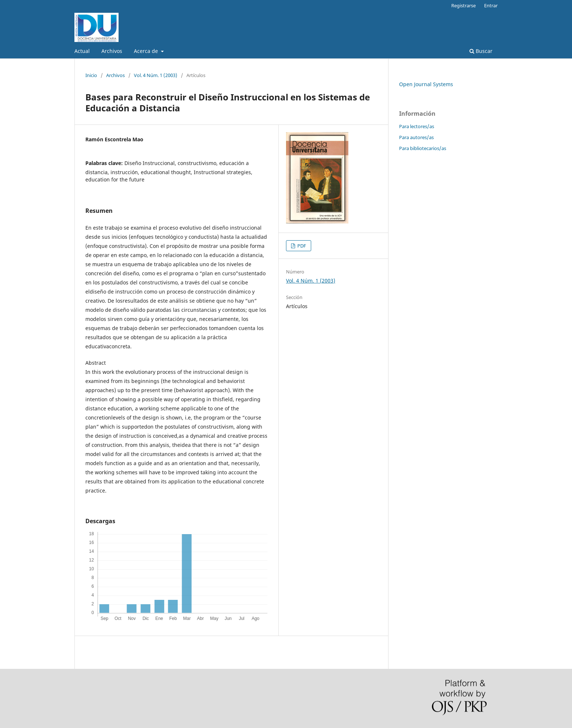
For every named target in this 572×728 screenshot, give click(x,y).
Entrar (491, 5)
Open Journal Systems (426, 84)
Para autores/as (416, 137)
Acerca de (147, 51)
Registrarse (463, 5)
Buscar (481, 51)
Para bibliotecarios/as (423, 148)
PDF (301, 246)
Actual (82, 51)
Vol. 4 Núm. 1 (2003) (156, 75)
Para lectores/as (417, 126)
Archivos (112, 51)
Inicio (91, 75)
